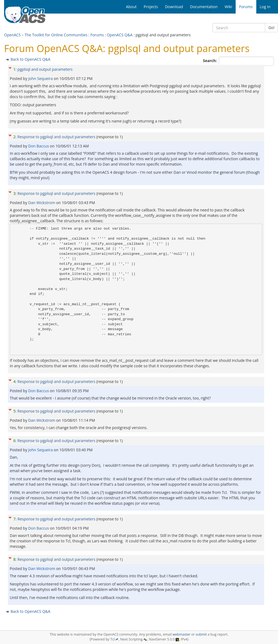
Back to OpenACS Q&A (30, 59)
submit (201, 634)
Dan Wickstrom (42, 203)
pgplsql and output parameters (45, 69)
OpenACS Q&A (120, 35)
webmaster (181, 634)
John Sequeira (41, 78)
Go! (271, 28)
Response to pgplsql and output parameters (56, 137)
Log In (265, 7)
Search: (211, 61)
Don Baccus (39, 146)
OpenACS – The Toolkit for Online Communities (46, 35)
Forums (97, 35)
